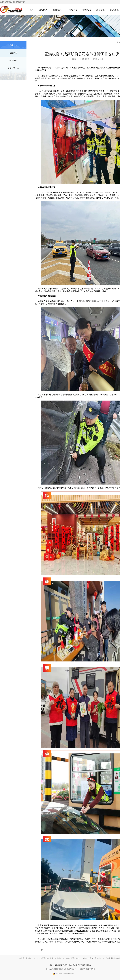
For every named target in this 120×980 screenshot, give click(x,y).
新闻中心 (73, 10)
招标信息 (101, 10)
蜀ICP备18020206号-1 (87, 969)
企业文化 (87, 10)
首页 (31, 10)
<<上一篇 (39, 950)
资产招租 (114, 10)
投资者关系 (58, 10)
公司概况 (43, 10)
